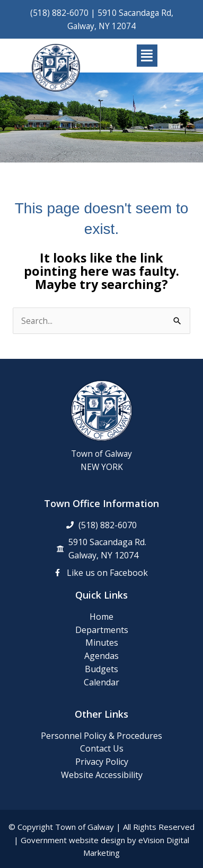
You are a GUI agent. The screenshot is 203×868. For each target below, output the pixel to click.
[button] (147, 56)
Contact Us (102, 748)
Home (101, 617)
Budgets (101, 669)
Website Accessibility (102, 775)
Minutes (102, 643)
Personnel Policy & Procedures (101, 736)
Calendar (101, 682)
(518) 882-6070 (59, 13)
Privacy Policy (102, 762)
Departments (102, 630)
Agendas (101, 656)
